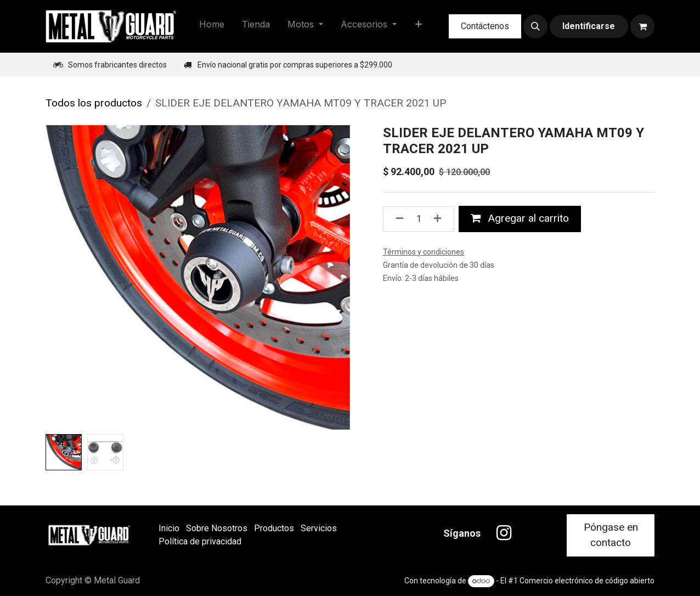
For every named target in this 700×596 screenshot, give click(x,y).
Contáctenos (485, 26)
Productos (274, 528)
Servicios (319, 528)
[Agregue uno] (441, 219)
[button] (535, 26)
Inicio (169, 528)
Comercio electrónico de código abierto (587, 581)
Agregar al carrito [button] (520, 218)
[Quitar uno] (396, 219)
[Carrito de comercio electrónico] (642, 26)
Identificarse (589, 26)
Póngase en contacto (611, 535)
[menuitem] (212, 26)
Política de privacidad (200, 541)
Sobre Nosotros (217, 528)
